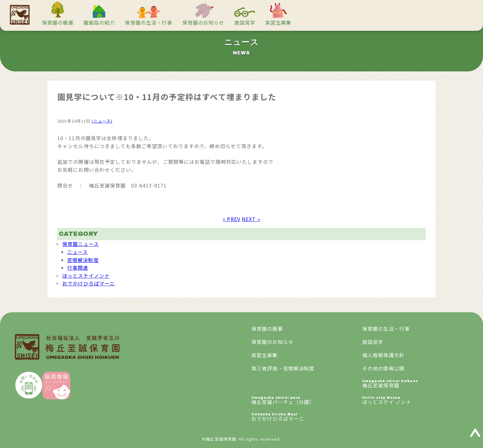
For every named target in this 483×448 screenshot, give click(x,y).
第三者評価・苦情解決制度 (283, 368)
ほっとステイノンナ (86, 276)
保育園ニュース (81, 244)
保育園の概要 (58, 22)
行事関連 (78, 268)
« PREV (231, 219)
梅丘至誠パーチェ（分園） (307, 401)
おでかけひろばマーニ (89, 283)
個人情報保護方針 (383, 355)
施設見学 (245, 22)
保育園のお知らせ (203, 22)
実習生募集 (278, 22)
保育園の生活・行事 (148, 22)
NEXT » (251, 219)
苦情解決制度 (83, 260)
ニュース (77, 252)
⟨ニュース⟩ (102, 121)
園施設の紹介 (99, 22)
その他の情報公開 (383, 368)
